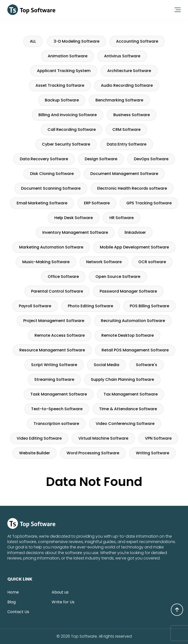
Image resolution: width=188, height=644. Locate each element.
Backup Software (62, 100)
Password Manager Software (128, 291)
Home (13, 592)
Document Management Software (124, 174)
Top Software (84, 636)
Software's (147, 365)
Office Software (63, 277)
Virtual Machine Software (103, 438)
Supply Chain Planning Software (122, 379)
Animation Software (68, 56)
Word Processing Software (93, 453)
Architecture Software (129, 71)
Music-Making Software (46, 262)
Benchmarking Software (119, 100)
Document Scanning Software (51, 188)
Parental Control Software (57, 291)
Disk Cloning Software (52, 174)
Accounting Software (137, 41)
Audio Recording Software (127, 85)
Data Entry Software (127, 144)
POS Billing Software (149, 306)
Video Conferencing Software (125, 424)
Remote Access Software (60, 335)
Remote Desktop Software (128, 335)
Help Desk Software (74, 218)
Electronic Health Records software (132, 188)
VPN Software (158, 438)
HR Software (122, 218)
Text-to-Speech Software (57, 409)
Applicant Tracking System (64, 71)
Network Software (104, 262)
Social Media (106, 365)
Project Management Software (54, 321)
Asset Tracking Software (60, 85)
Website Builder (35, 453)
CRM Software (126, 130)
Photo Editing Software (90, 306)
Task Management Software (59, 394)
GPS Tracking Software (149, 203)
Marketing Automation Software (51, 247)
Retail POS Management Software (135, 350)
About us (60, 592)
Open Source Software (118, 277)
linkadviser (135, 232)
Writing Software (153, 453)
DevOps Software (151, 159)
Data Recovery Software (44, 159)
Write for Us (63, 602)
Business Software (132, 115)
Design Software (101, 159)
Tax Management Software (131, 394)
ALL (33, 41)
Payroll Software (35, 306)
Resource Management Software (52, 350)
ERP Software (97, 203)
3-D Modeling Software (76, 41)
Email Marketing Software (42, 203)
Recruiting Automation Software (133, 321)
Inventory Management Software (75, 232)
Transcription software (56, 424)
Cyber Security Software (66, 144)
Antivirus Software (122, 56)
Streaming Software (54, 379)
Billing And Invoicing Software (68, 115)
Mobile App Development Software (134, 247)
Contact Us (18, 612)
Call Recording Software (72, 130)
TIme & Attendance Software (128, 409)
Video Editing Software (39, 438)
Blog (12, 602)
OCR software (152, 262)
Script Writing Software (54, 365)
